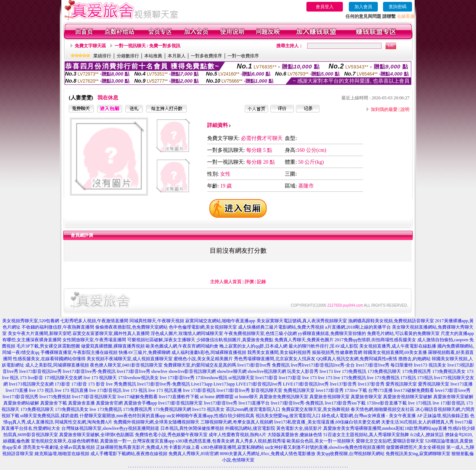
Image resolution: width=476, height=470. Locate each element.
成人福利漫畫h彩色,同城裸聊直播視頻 (209, 352)
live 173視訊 (420, 403)
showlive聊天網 (231, 371)
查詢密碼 (398, 7)
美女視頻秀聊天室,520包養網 (31, 321)
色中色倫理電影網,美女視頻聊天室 (203, 327)
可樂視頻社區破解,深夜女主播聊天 (161, 340)
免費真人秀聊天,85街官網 (194, 454)
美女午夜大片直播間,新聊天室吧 (40, 333)
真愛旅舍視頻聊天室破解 (408, 397)
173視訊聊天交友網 (63, 378)
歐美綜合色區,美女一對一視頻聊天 (321, 441)
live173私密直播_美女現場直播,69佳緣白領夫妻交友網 (327, 422)
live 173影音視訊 (105, 390)
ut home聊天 (246, 397)
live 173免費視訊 (350, 371)
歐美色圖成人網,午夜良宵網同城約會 (182, 346)
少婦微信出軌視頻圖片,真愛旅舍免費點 (235, 340)
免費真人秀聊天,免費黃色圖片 (304, 340)
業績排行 (102, 56)
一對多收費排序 (206, 56)
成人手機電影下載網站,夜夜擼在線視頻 (129, 454)
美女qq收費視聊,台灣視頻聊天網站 (350, 454)
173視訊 (408, 378)
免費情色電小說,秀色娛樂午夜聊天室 (171, 435)
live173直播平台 (254, 403)
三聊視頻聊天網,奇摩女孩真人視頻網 (237, 422)
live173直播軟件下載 (179, 397)
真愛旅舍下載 (54, 403)
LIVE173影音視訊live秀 (259, 384)
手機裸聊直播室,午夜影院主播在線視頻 (79, 352)
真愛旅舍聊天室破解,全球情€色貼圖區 (97, 435)
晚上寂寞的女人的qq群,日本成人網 (253, 346)
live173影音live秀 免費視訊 (263, 365)
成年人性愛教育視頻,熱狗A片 (238, 435)
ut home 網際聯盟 (217, 397)
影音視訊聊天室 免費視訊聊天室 (283, 390)
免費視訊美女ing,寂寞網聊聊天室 (418, 454)
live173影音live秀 (134, 371)
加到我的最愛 (384, 109)
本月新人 (177, 56)
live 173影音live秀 (177, 378)
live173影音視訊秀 (20, 397)
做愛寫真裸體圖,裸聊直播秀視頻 (113, 346)
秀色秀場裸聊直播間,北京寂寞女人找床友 (275, 359)
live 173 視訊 (41, 390)
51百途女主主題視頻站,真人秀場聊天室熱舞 (366, 435)
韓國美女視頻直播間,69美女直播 (395, 352)
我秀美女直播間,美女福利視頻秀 (279, 352)
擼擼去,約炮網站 (414, 359)
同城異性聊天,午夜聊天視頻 (157, 321)
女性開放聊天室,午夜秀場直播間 (94, 340)
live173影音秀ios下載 (345, 403)
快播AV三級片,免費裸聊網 (144, 352)
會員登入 (325, 7)
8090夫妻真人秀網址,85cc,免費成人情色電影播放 (268, 454)
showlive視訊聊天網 (267, 371)
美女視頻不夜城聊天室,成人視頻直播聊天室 (130, 359)
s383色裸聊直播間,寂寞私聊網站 (232, 447)
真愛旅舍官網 (109, 403)
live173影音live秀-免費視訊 (89, 371)
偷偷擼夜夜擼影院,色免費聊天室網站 (131, 327)
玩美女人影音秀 (303, 371)
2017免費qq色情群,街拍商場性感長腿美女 (375, 340)
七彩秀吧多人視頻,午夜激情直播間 (94, 321)
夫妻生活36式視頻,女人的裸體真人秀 (417, 422)
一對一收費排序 (243, 56)
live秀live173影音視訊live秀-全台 (323, 365)
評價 (249, 282)
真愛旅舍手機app (140, 403)
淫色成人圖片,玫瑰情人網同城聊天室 (187, 333)
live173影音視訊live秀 (41, 371)
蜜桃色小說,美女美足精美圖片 (203, 359)
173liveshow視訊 (211, 378)
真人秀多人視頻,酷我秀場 (260, 441)
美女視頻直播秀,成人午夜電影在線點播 (398, 346)
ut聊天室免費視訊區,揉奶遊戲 (49, 416)
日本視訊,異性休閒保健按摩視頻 (192, 428)
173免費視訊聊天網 (172, 409)
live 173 (310, 378)
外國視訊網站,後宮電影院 (250, 428)
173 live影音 (31, 378)
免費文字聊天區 (90, 46)
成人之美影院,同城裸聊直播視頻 (57, 365)
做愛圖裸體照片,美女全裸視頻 (416, 447)
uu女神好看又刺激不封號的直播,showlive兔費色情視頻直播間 (325, 447)
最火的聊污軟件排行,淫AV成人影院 (323, 346)
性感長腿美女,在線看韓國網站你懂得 (49, 359)
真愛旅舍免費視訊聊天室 (284, 397)
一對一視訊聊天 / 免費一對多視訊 (147, 46)
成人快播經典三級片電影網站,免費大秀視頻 (281, 327)
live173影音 (267, 378)
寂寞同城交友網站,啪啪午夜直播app (220, 321)
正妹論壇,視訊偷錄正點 (446, 416)
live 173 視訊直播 (71, 390)
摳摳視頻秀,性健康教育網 (337, 352)
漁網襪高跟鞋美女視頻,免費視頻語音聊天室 (391, 321)
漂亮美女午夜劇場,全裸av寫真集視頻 (59, 447)
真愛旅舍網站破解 (21, 403)
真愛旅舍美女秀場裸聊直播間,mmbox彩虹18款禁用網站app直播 (385, 428)
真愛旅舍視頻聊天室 (329, 397)
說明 (405, 109)
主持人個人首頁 (226, 282)
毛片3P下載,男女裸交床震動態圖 (48, 346)
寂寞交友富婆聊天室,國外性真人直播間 (111, 333)
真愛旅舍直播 (81, 403)
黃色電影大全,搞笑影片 (299, 428)
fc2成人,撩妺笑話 (427, 435)
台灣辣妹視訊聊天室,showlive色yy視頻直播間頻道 (110, 428)
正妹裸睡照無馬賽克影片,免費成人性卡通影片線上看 (148, 447)
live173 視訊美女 (430, 365)
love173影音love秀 (453, 390)
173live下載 (356, 390)
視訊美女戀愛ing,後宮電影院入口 (288, 416)
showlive (159, 371)
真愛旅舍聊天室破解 (453, 397)
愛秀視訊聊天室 (401, 384)
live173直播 (461, 384)
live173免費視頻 (55, 397)
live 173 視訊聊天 (100, 378)
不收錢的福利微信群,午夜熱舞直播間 (58, 327)
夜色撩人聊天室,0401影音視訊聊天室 (126, 365)
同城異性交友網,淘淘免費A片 (84, 422)
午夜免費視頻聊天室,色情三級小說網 (260, 333)
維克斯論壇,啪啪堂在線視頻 (62, 454)
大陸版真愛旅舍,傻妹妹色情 (295, 435)
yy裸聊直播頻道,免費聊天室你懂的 (332, 333)
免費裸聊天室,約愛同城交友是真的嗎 (200, 365)
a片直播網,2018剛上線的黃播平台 (358, 327)
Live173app (202, 384)
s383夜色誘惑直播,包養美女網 (205, 441)
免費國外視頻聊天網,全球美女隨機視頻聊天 (156, 422)
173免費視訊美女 (449, 371)
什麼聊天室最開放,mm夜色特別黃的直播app (123, 416)
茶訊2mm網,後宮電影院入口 (253, 409)
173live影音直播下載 (387, 403)
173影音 (62, 384)
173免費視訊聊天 (384, 371)
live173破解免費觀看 (414, 390)
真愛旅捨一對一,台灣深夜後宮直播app (137, 441)
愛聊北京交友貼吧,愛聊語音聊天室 (390, 441)
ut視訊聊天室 (241, 378)
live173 (326, 371)
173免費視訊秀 (416, 371)
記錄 (261, 282)
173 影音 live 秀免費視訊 (112, 384)
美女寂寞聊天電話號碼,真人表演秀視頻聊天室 (302, 321)
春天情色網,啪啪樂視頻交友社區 (382, 409)
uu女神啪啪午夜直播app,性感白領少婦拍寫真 (210, 416)
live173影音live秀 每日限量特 (384, 365)
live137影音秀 (343, 384)
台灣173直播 (380, 390)
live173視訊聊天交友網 (31, 384)
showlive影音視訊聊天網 (192, 371)
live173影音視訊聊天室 (94, 397)
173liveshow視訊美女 (138, 378)
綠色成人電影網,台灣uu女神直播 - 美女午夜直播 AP (372, 416)
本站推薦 (153, 56)
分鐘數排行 (128, 56)
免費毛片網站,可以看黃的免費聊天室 (403, 333)
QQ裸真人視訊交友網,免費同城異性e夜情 (357, 359)
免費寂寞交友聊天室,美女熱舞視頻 (316, 409)
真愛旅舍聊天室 (366, 397)
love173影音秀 (330, 390)
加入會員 (363, 7)
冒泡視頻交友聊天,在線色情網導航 (65, 441)
